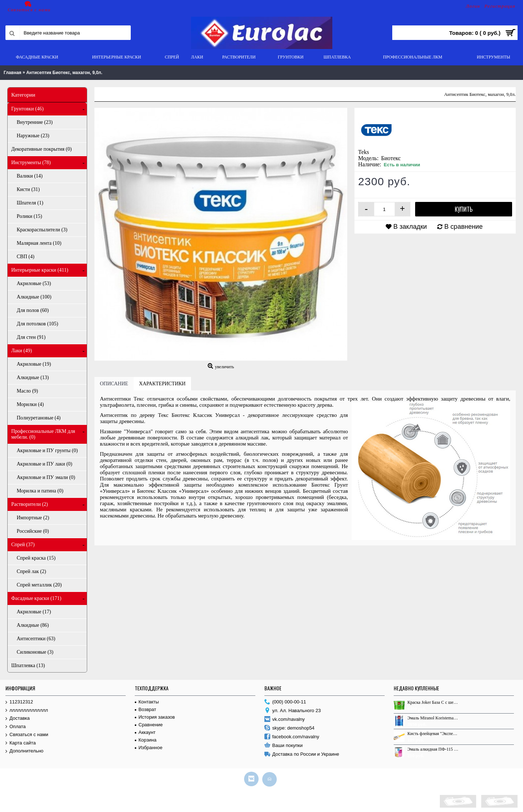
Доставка (18, 718)
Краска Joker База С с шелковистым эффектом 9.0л (433, 702)
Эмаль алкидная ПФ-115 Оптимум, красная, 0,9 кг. (433, 749)
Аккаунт (145, 732)
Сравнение (149, 725)
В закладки (410, 227)
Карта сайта (21, 743)
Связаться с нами (27, 735)
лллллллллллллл (27, 710)
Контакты (147, 702)
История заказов (155, 717)
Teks (364, 152)
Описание (114, 384)
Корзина (146, 740)
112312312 (19, 702)
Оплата (16, 727)
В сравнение (463, 227)
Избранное (149, 748)
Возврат (145, 709)
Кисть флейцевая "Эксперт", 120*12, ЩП (433, 734)
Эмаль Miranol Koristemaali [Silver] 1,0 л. (433, 718)
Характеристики (162, 384)
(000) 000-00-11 (285, 702)
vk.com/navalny (285, 720)
